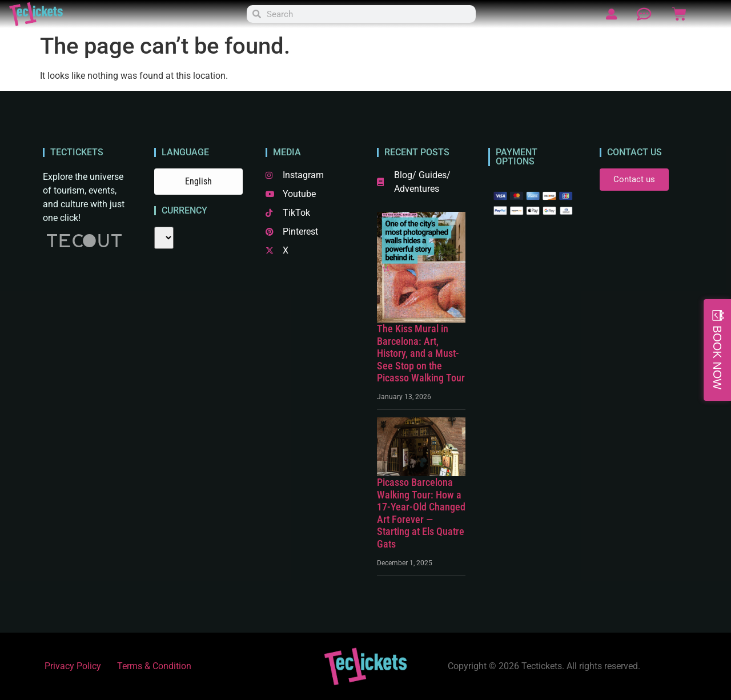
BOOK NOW (717, 357)
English (198, 181)
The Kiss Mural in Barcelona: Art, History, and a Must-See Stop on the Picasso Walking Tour (421, 353)
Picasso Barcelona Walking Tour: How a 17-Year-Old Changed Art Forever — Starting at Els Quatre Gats (421, 513)
